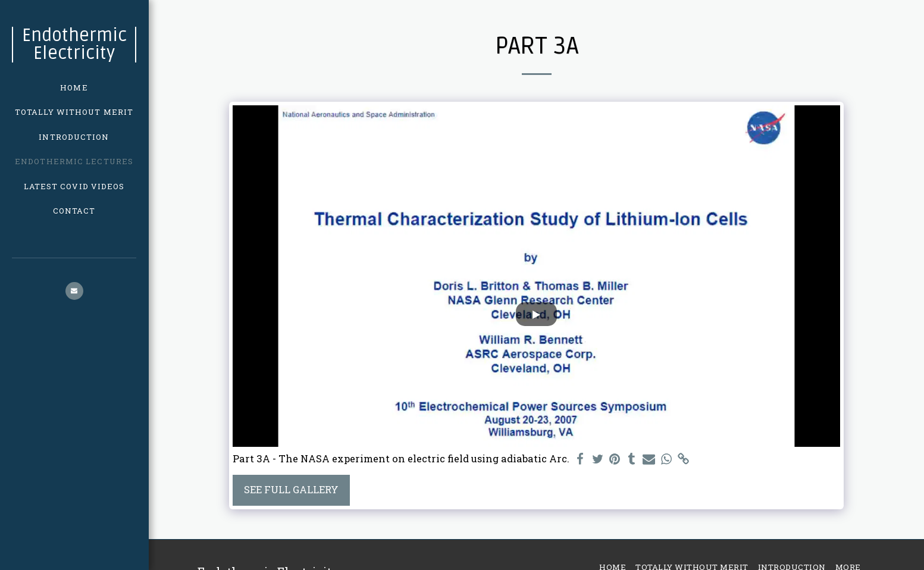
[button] (74, 291)
